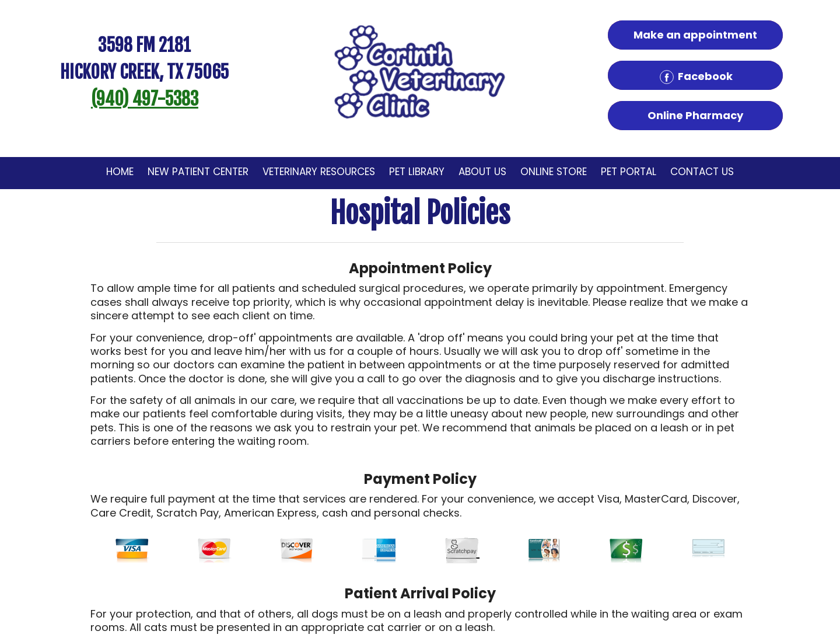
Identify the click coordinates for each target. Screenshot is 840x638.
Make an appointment (695, 35)
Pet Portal (629, 172)
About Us (482, 172)
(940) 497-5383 (145, 99)
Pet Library (417, 172)
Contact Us (702, 172)
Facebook (695, 77)
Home (120, 172)
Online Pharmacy (695, 115)
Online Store (554, 172)
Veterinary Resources (319, 172)
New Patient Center (198, 172)
